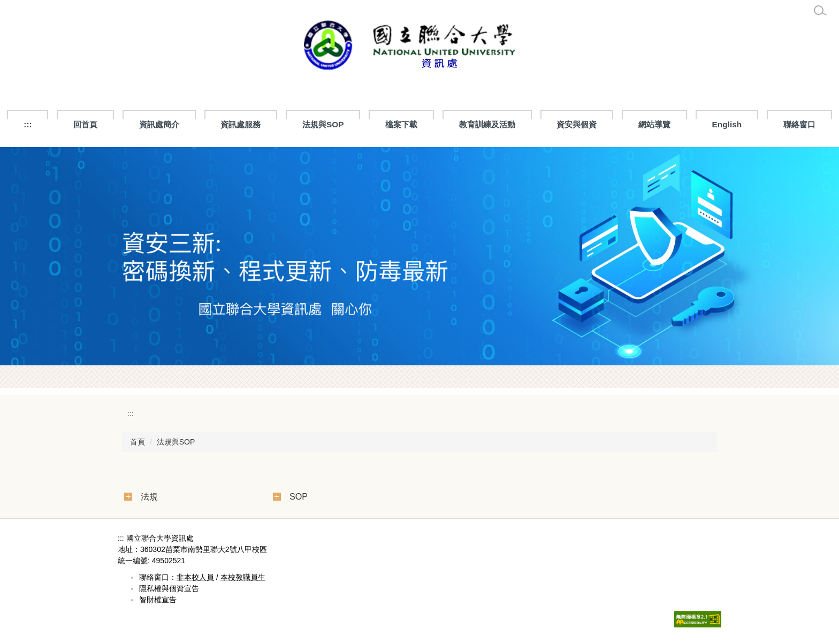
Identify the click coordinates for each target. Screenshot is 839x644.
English (727, 124)
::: (28, 124)
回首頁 (85, 124)
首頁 (138, 442)
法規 (149, 496)
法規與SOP (176, 442)
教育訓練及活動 (487, 124)
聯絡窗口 (799, 124)
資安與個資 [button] (577, 124)
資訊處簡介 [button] (159, 124)
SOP (299, 496)
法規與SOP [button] (323, 124)
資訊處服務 (241, 124)
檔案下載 (401, 124)
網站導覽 (654, 124)
